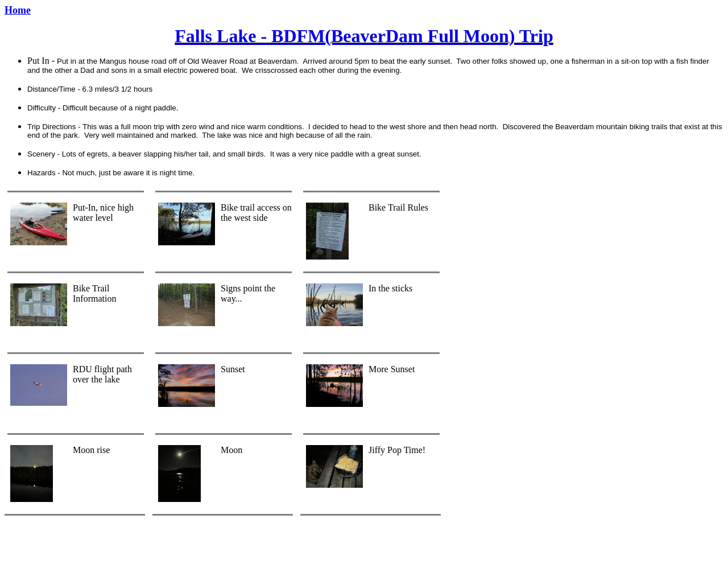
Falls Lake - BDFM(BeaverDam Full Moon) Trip (364, 36)
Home (18, 10)
